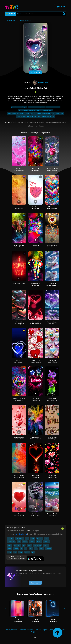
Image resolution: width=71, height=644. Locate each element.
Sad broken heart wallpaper (27, 110)
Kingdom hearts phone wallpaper (27, 117)
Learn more (35, 583)
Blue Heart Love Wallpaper (19, 361)
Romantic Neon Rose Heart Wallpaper (52, 169)
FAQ (32, 632)
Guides (38, 632)
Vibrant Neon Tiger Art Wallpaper (19, 400)
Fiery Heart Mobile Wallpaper (35, 323)
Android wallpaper (21, 534)
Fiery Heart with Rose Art (36, 476)
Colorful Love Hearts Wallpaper (52, 476)
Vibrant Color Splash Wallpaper (35, 438)
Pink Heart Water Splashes (19, 169)
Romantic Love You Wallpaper (52, 438)
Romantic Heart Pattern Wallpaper (35, 361)
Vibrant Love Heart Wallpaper (52, 208)
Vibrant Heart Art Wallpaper (36, 208)
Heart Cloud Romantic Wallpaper (52, 284)
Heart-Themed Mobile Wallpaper (19, 515)
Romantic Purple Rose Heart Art (52, 323)
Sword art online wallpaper (36, 107)
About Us (14, 630)
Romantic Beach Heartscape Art (52, 515)
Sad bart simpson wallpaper (46, 117)
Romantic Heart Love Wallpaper (52, 246)
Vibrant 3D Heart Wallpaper (19, 323)
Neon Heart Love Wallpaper (35, 400)
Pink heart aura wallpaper (45, 110)
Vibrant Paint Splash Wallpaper (52, 400)
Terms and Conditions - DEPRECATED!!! (31, 630)
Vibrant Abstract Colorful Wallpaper (19, 476)
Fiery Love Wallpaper (19, 284)
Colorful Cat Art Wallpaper (36, 246)
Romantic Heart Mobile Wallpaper (19, 438)
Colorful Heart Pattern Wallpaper (52, 361)
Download (35, 73)
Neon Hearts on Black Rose (36, 515)
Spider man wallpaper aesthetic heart (18, 113)
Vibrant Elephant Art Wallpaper (19, 246)
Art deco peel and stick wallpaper (41, 113)
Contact (7, 630)
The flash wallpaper (58, 113)
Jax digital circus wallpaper (19, 107)
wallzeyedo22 (41, 82)
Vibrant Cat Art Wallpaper (36, 169)
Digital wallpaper (25, 20)
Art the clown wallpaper (53, 107)
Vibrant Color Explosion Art (19, 208)
